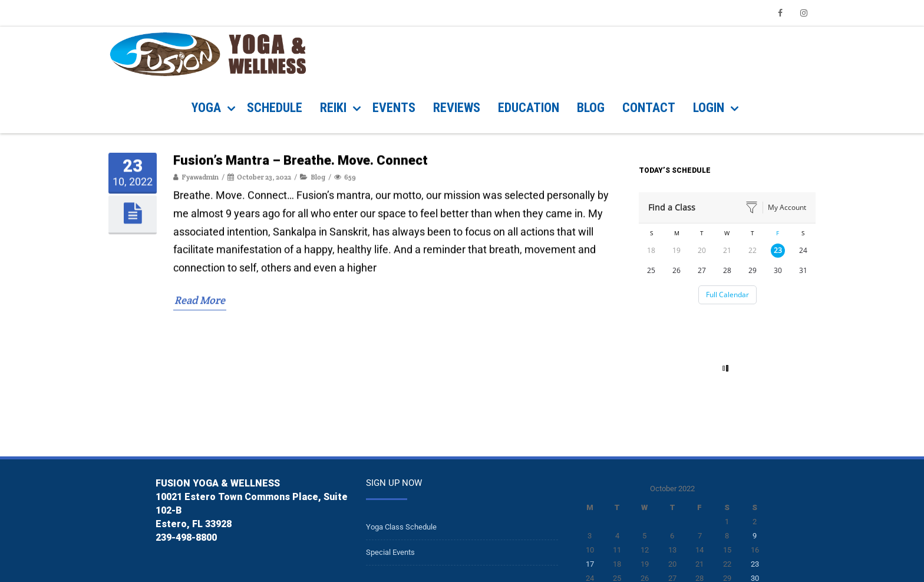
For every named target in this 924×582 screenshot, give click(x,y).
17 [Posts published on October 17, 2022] (590, 564)
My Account (787, 207)
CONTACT (649, 108)
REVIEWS (457, 108)
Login (709, 108)
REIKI (333, 108)
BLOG (591, 108)
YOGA (206, 108)
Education (529, 108)
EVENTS (394, 108)
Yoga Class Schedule (401, 527)
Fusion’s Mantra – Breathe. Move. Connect (301, 384)
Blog (318, 400)
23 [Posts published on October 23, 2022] (755, 564)
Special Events (390, 552)
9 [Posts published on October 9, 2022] (755, 536)
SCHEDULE (275, 108)
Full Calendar (727, 295)
